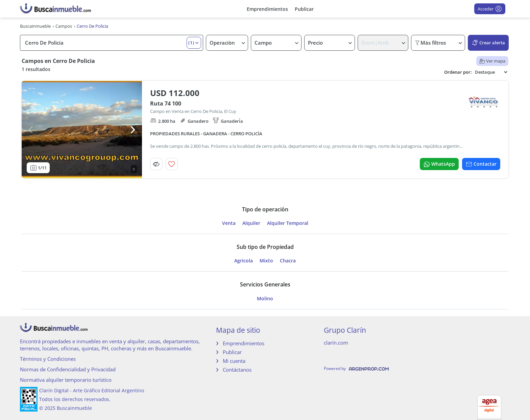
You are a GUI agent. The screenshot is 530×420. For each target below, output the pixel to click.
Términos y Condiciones (48, 359)
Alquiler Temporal (288, 223)
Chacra (288, 261)
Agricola (244, 261)
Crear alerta (488, 43)
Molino (265, 299)
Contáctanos (237, 370)
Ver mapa (492, 61)
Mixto (266, 261)
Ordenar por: (458, 72)
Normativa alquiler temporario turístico (66, 380)
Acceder (490, 9)
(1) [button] (191, 43)
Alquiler (251, 223)
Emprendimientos (267, 9)
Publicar (304, 9)
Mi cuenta (234, 361)
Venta (229, 223)
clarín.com (336, 343)
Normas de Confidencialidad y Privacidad (68, 369)
